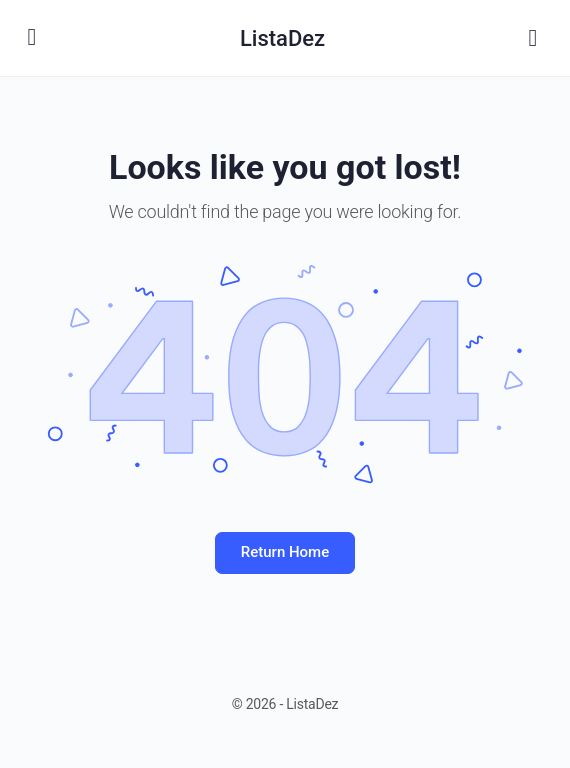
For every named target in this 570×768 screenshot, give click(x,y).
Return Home (285, 552)
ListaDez (282, 38)
